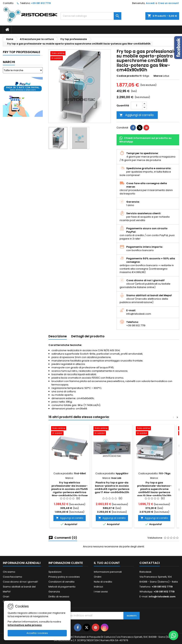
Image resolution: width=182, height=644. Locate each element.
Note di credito (103, 582)
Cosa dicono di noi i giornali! (20, 582)
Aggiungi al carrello (137, 115)
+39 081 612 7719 (41, 3)
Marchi (9, 62)
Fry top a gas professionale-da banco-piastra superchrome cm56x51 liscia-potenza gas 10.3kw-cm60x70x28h (154, 489)
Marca (158, 76)
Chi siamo (9, 572)
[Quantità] (137, 106)
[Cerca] (91, 16)
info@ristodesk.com (162, 597)
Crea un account (168, 3)
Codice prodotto (128, 76)
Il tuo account (107, 563)
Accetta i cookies (37, 633)
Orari (6, 597)
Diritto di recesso (59, 597)
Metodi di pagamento (62, 587)
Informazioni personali (108, 572)
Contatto (8, 3)
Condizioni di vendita (61, 582)
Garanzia (54, 592)
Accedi (150, 3)
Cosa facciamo (12, 577)
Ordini (98, 577)
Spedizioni (55, 572)
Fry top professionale (21, 52)
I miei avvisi (101, 592)
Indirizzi (98, 587)
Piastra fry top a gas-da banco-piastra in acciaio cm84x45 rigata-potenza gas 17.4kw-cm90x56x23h (112, 487)
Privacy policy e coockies (64, 577)
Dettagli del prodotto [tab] (88, 336)
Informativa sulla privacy (25, 625)
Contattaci (150, 563)
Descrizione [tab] (58, 336)
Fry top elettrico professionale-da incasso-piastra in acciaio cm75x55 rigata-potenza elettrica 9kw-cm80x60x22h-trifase (70, 489)
